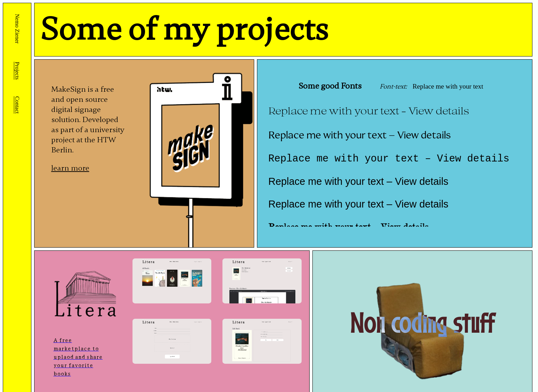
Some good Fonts (330, 86)
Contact (17, 105)
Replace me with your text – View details (369, 111)
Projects (17, 71)
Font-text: (393, 86)
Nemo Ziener (17, 29)
